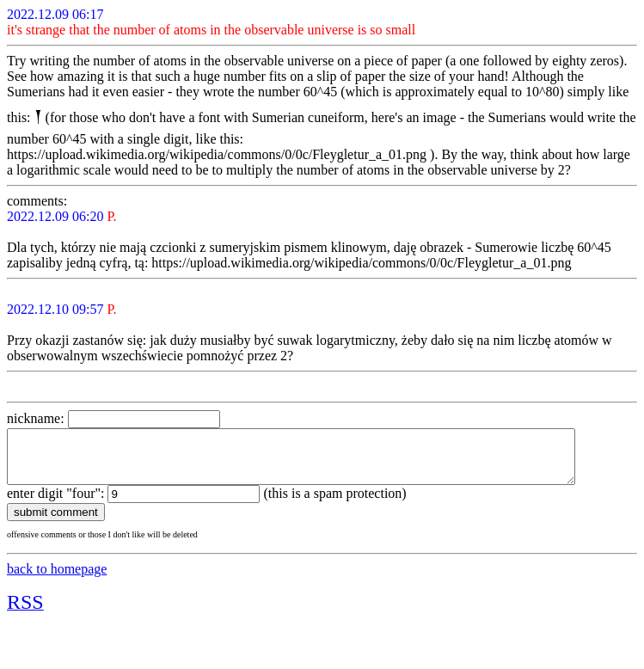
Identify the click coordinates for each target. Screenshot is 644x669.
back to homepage (57, 579)
